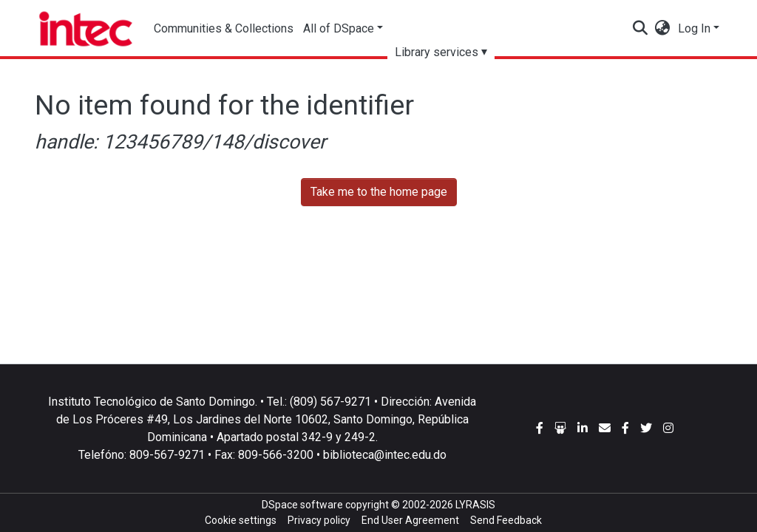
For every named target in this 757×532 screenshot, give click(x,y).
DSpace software (302, 505)
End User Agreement (410, 520)
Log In (694, 28)
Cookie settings (241, 520)
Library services (442, 52)
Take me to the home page (379, 192)
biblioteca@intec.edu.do (385, 455)
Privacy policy (319, 520)
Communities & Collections (224, 28)
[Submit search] (641, 29)
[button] (663, 29)
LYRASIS (475, 505)
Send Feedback (506, 520)
